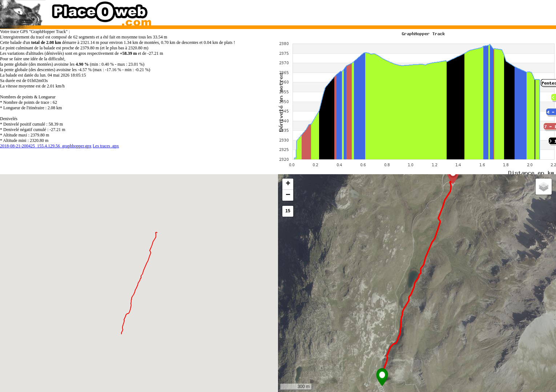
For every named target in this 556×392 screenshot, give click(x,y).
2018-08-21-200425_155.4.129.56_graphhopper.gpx (46, 146)
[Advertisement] (410, 11)
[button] (382, 377)
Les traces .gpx (106, 146)
